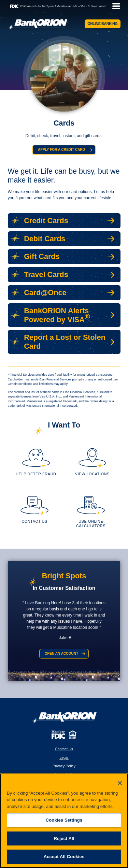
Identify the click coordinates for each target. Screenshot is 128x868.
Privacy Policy (64, 767)
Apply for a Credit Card (61, 150)
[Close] (120, 783)
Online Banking (103, 24)
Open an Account (61, 655)
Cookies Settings (64, 820)
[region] (64, 821)
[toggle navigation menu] (114, 6)
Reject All (64, 838)
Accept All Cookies (64, 857)
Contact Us (64, 750)
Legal (64, 758)
